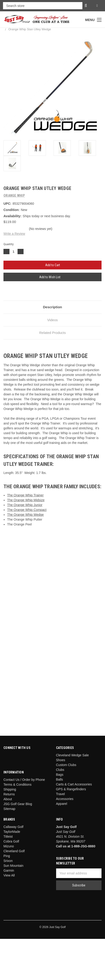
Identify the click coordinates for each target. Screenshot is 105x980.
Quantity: (9, 244)
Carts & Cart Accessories (74, 784)
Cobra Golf (11, 841)
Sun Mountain (13, 866)
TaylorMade (12, 832)
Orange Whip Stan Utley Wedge (30, 29)
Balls (60, 779)
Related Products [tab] (52, 333)
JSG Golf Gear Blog (18, 804)
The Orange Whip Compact (27, 510)
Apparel (62, 804)
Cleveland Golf (14, 851)
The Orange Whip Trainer (25, 495)
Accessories (65, 799)
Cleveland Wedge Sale (72, 755)
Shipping (10, 789)
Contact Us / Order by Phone (24, 780)
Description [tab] (52, 307)
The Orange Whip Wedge (25, 515)
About (8, 799)
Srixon (8, 861)
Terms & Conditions (17, 785)
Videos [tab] (53, 320)
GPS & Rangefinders (71, 789)
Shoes (61, 760)
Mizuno (9, 846)
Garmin (9, 870)
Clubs (60, 770)
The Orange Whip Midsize (26, 500)
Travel (60, 794)
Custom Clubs (66, 765)
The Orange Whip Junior (25, 505)
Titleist (8, 837)
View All (9, 875)
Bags (60, 775)
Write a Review (14, 234)
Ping (7, 856)
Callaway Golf (13, 827)
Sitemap (9, 809)
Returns (9, 794)
